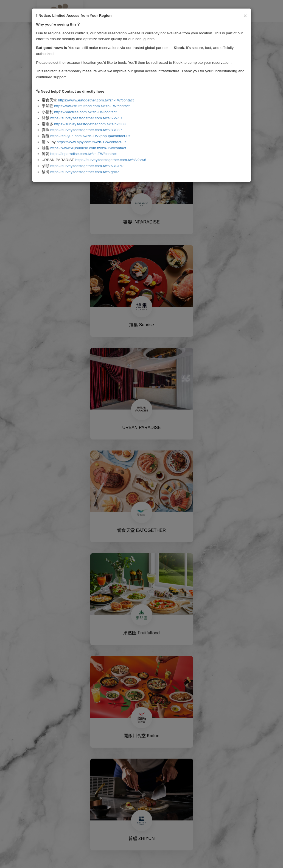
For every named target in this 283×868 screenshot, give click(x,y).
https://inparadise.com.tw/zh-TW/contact (83, 154)
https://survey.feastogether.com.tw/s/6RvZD (86, 118)
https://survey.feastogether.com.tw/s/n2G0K (90, 124)
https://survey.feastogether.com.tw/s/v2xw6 (111, 160)
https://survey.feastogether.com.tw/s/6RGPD (87, 166)
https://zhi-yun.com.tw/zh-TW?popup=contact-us (90, 136)
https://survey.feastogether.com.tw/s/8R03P (86, 130)
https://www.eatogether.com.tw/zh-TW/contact (96, 100)
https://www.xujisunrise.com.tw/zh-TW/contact (88, 148)
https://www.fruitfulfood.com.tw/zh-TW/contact (92, 106)
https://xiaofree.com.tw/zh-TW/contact (85, 112)
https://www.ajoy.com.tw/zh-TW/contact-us (91, 142)
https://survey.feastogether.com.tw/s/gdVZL (86, 172)
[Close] (245, 16)
